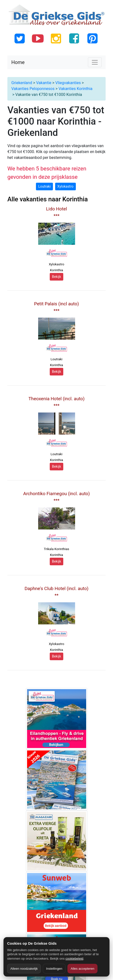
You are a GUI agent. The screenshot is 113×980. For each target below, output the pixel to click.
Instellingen (54, 969)
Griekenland (22, 83)
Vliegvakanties (68, 83)
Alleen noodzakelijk (24, 969)
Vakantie (44, 83)
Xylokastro (65, 186)
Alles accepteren (82, 969)
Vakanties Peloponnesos (33, 89)
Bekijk (56, 277)
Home (18, 62)
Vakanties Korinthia (76, 89)
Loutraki (44, 186)
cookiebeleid (74, 959)
